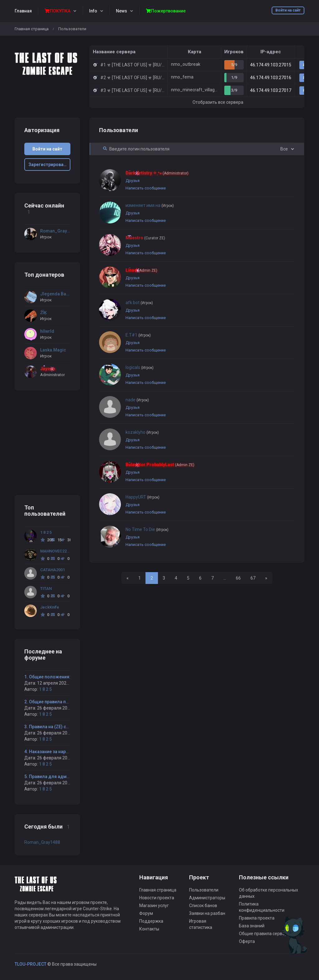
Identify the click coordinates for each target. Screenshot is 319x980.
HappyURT (143, 497)
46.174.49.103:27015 (271, 65)
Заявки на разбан (207, 913)
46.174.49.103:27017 (271, 90)
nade (137, 400)
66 (238, 578)
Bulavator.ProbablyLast (160, 465)
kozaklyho (142, 432)
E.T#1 (138, 335)
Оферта (247, 941)
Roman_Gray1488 (42, 842)
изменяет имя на (150, 205)
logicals (140, 367)
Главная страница (32, 29)
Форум (146, 913)
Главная (23, 11)
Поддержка (151, 921)
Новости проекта (157, 898)
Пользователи (204, 890)
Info (93, 11)
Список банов (203, 906)
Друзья (133, 181)
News (121, 11)
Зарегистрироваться (50, 165)
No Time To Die (147, 529)
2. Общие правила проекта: (53, 702)
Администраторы (207, 898)
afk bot (139, 303)
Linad (141, 270)
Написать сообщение (146, 188)
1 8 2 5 (45, 689)
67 (253, 578)
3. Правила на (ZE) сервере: (53, 727)
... (225, 578)
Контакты (149, 929)
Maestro (145, 238)
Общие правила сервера (264, 934)
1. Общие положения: (47, 677)
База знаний (252, 926)
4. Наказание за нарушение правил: (62, 752)
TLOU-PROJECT (31, 964)
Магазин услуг (154, 906)
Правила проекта (257, 918)
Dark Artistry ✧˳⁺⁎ (157, 173)
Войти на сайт (288, 10)
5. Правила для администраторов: (61, 777)
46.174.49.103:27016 (271, 78)
